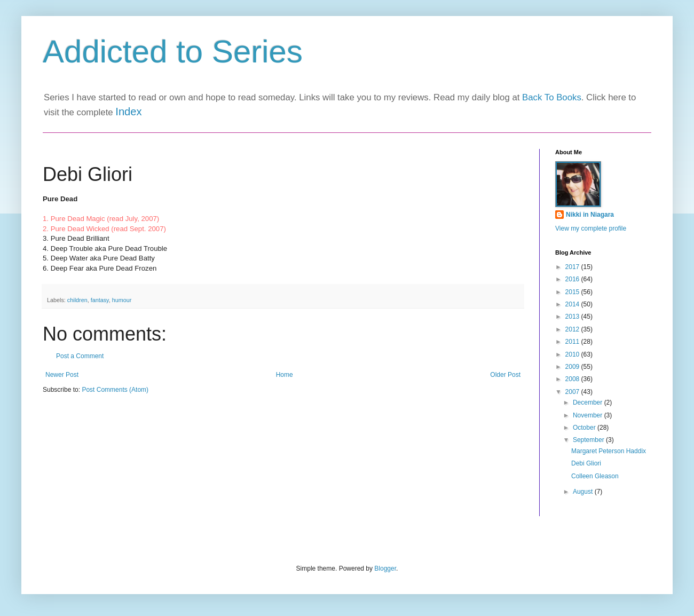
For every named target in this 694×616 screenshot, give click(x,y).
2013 (573, 317)
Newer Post (62, 375)
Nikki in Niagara (590, 215)
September (589, 440)
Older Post (505, 375)
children (77, 300)
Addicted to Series (173, 52)
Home (285, 375)
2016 (573, 279)
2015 (573, 292)
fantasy (100, 300)
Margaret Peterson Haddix (609, 451)
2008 (573, 379)
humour (122, 300)
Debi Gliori (586, 463)
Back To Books (552, 97)
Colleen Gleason (595, 476)
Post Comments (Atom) (115, 390)
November (589, 415)
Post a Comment (80, 356)
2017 (573, 267)
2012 (573, 329)
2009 (573, 367)
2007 (573, 392)
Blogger (385, 568)
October (585, 428)
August (584, 492)
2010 (573, 354)
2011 (573, 342)
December (589, 402)
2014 (573, 304)
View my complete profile (591, 228)
